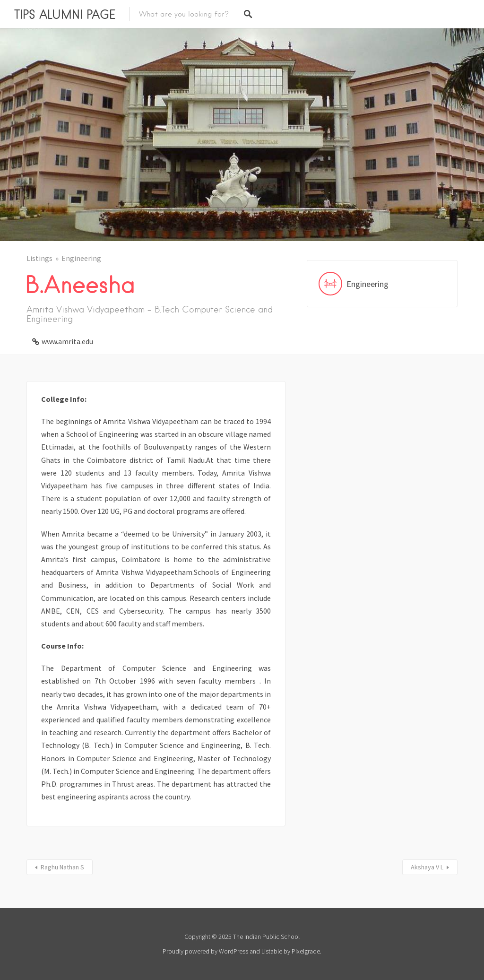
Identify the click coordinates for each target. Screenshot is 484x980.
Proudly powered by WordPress (205, 951)
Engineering (81, 258)
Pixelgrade (306, 951)
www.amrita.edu (67, 341)
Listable (272, 951)
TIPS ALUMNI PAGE (65, 14)
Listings (39, 258)
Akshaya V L (427, 867)
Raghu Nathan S (62, 867)
